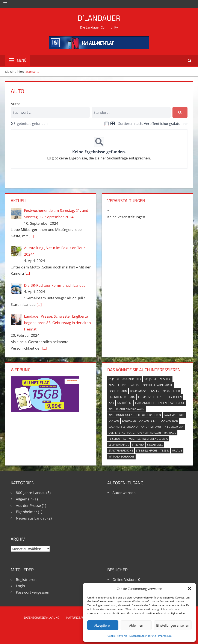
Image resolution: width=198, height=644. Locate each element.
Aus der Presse (28, 505)
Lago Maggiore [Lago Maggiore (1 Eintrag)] (174, 415)
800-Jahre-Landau (31, 493)
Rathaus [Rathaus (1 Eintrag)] (170, 433)
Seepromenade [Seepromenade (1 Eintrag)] (119, 445)
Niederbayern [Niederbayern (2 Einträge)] (174, 427)
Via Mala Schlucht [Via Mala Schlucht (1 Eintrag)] (121, 457)
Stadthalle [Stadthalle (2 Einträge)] (155, 445)
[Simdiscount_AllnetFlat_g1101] (45, 411)
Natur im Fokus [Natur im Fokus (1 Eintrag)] (151, 427)
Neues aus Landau (31, 518)
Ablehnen (136, 625)
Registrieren (26, 580)
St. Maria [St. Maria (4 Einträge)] (138, 445)
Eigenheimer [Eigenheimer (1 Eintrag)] (117, 397)
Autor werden (124, 493)
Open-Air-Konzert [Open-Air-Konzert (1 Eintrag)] (149, 433)
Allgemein (24, 499)
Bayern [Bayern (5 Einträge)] (135, 385)
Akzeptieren (103, 625)
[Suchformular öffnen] (190, 60)
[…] (31, 236)
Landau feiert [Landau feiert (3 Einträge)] (148, 421)
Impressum (165, 636)
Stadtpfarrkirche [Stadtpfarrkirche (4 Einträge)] (121, 451)
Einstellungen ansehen (173, 625)
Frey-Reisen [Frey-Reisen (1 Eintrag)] (174, 397)
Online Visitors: (125, 580)
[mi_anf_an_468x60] (99, 48)
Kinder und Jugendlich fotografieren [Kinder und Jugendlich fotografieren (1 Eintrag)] (135, 415)
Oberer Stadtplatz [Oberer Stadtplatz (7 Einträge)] (122, 433)
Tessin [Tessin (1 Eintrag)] (165, 451)
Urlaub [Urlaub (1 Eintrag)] (177, 451)
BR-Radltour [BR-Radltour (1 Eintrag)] (171, 391)
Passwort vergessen (32, 592)
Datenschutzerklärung (143, 636)
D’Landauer (99, 18)
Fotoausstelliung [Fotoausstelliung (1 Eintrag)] (151, 397)
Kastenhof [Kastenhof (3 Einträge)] (177, 403)
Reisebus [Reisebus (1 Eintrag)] (114, 439)
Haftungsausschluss (82, 617)
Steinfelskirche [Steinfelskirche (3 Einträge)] (147, 451)
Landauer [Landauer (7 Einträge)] (129, 421)
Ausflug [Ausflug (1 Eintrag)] (165, 379)
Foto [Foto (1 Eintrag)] (132, 397)
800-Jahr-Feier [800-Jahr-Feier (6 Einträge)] (132, 379)
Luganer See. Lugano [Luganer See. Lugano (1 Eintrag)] (123, 427)
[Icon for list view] (107, 124)
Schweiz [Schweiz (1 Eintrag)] (129, 439)
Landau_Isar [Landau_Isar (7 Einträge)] (169, 421)
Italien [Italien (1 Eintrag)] (162, 403)
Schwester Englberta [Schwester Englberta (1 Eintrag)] (153, 439)
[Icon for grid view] (113, 124)
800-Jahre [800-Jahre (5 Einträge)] (150, 379)
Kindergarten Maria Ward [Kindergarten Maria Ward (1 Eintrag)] (126, 409)
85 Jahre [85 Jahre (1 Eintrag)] (114, 379)
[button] (189, 589)
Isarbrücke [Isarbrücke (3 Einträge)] (125, 403)
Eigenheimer (26, 512)
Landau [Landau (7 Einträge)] (114, 421)
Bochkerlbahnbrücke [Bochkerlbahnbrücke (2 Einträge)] (158, 385)
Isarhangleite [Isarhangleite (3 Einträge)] (145, 403)
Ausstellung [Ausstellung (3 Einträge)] (118, 385)
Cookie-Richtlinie (117, 636)
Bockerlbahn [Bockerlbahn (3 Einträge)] (118, 391)
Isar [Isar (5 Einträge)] (111, 403)
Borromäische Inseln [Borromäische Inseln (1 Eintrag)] (145, 391)
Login (20, 586)
